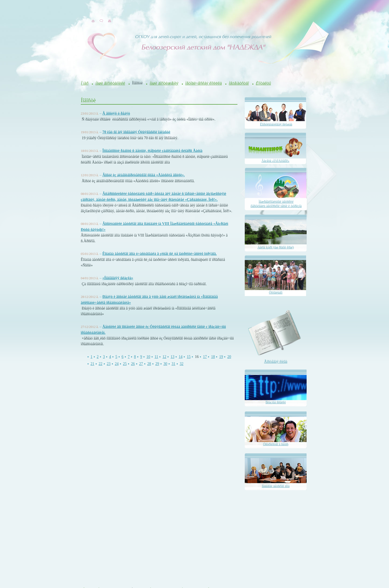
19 (221, 357)
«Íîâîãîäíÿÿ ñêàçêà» (118, 278)
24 (117, 364)
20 (229, 357)
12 (164, 357)
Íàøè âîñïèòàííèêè (110, 83)
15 (189, 357)
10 (148, 357)
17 (205, 357)
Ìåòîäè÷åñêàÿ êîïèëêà (204, 83)
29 (157, 364)
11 (156, 357)
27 (141, 364)
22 (100, 364)
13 (172, 357)
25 (125, 364)
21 (92, 364)
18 (213, 357)
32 (182, 364)
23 (109, 364)
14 (180, 357)
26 (133, 364)
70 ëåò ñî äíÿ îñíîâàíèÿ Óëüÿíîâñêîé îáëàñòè (136, 132)
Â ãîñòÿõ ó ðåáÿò (116, 113)
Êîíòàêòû (263, 83)
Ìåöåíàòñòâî (239, 83)
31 (173, 364)
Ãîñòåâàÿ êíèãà (276, 362)
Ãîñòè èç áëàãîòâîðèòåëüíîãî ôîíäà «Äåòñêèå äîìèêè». (144, 175)
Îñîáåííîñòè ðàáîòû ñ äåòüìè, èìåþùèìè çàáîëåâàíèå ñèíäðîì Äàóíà (152, 151)
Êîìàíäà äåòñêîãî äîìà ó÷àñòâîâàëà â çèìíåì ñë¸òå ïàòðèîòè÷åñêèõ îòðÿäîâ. (160, 254)
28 (149, 364)
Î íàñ (85, 83)
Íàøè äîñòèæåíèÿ (164, 83)
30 (165, 364)
